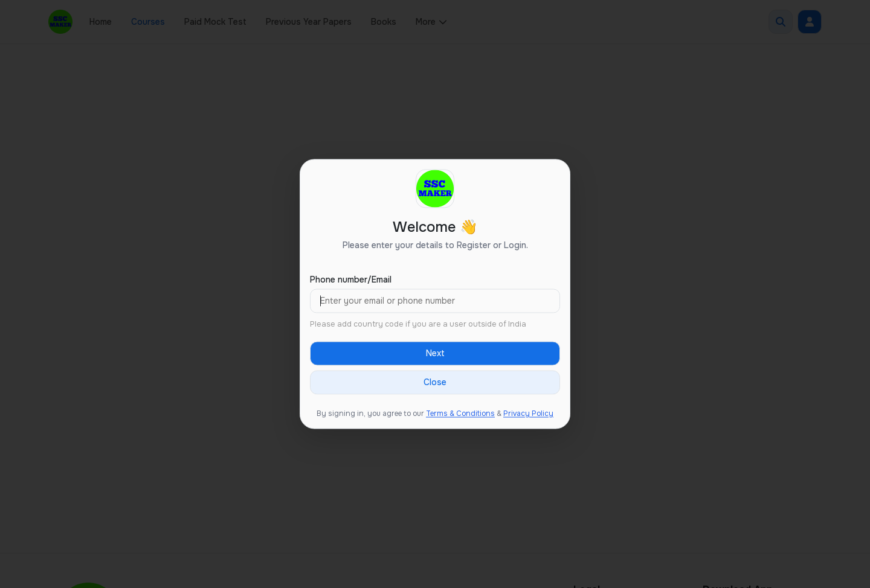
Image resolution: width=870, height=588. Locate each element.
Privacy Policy (528, 414)
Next (435, 354)
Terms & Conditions (460, 414)
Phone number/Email (351, 280)
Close (435, 383)
